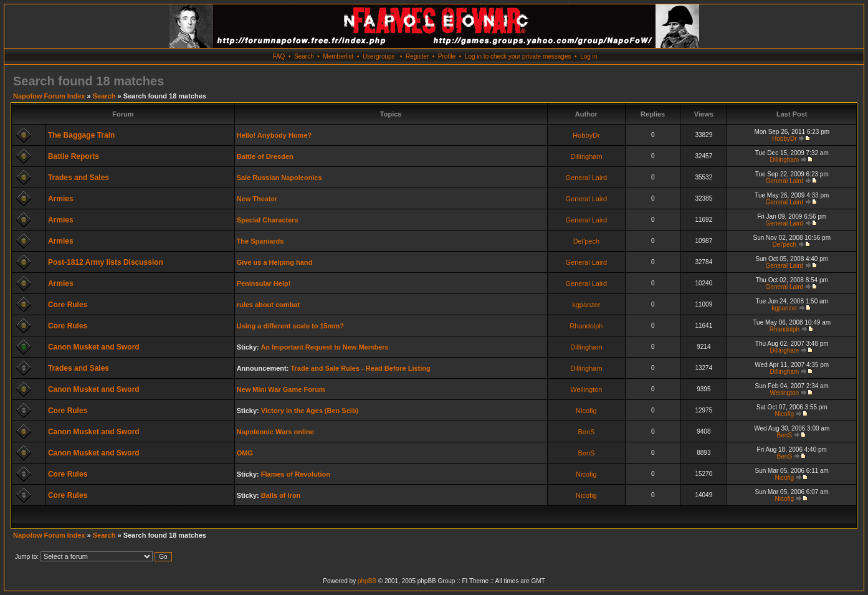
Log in (589, 56)
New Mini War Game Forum (281, 389)
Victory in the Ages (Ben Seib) (310, 411)
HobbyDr (586, 135)
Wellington (586, 389)
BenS (586, 432)
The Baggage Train (81, 135)
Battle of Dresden (265, 156)
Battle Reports (74, 156)
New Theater (257, 199)
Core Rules (68, 305)
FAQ (279, 56)
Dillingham (586, 156)
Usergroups (379, 56)
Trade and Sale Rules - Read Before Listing (360, 368)
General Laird (587, 178)
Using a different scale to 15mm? (290, 326)
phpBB (367, 581)
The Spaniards (260, 241)
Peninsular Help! (264, 283)
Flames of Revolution (296, 474)
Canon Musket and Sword (94, 347)
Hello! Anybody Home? (274, 135)
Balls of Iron (281, 495)
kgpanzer (586, 305)
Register (417, 56)
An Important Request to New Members (324, 347)
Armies (61, 199)
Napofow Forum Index (49, 96)
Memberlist (338, 56)
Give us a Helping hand (275, 262)
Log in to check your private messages (518, 56)
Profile (447, 56)
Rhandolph (586, 326)
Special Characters (268, 220)
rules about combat (268, 305)
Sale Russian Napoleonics (279, 178)
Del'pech (586, 241)
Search (304, 56)
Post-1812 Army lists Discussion (106, 262)
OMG (245, 453)
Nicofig (586, 411)
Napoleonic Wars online (275, 432)
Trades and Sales (79, 178)
